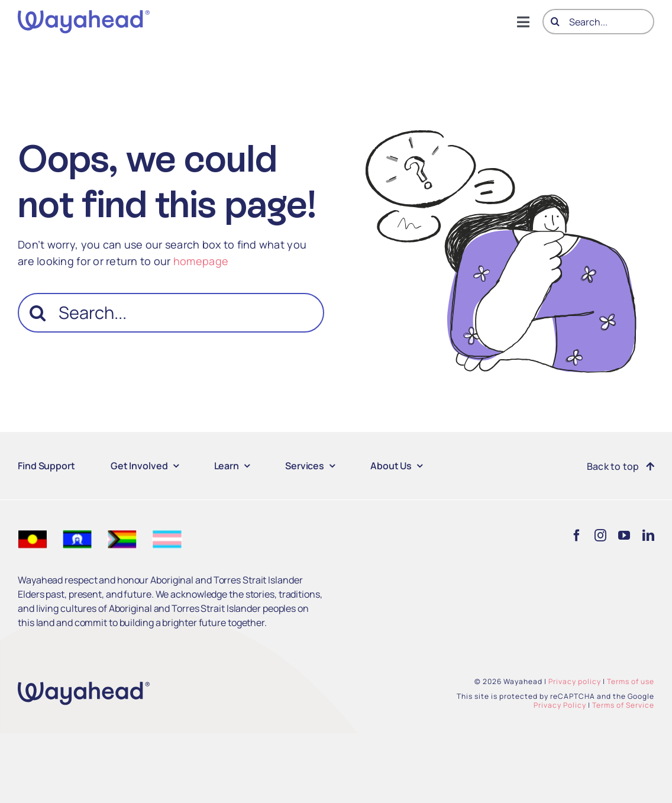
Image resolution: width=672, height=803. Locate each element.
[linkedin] (648, 536)
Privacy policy (575, 681)
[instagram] (600, 536)
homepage (201, 261)
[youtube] (624, 536)
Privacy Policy (560, 705)
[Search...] (598, 22)
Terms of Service (623, 705)
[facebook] (577, 536)
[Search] (555, 22)
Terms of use (631, 681)
